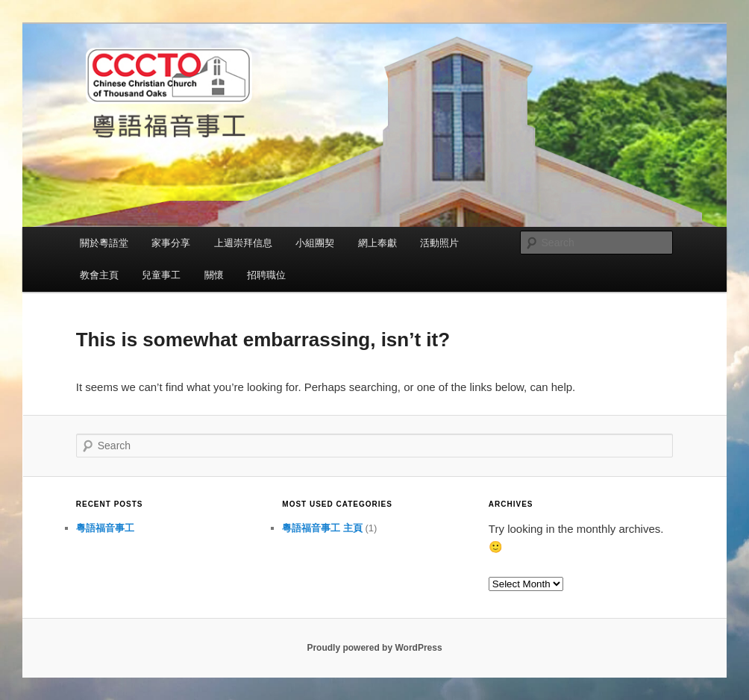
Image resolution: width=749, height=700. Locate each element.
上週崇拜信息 (243, 243)
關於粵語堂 (104, 243)
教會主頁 (99, 275)
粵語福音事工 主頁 (322, 528)
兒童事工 (161, 275)
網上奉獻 (377, 243)
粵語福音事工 (105, 528)
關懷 (214, 275)
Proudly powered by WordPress (374, 648)
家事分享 (171, 243)
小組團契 (315, 243)
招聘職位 (266, 275)
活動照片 (439, 243)
